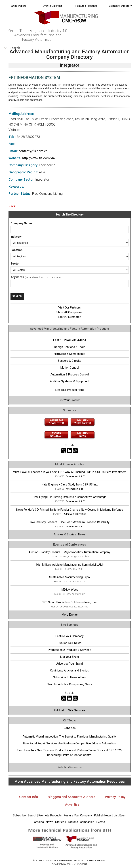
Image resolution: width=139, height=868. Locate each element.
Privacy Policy (115, 797)
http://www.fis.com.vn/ (39, 158)
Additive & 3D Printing (75, 514)
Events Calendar (52, 6)
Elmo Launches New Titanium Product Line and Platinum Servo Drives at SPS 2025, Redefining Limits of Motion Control (69, 753)
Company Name (21, 223)
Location (16, 250)
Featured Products (87, 6)
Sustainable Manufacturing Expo (69, 577)
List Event (120, 815)
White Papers (19, 6)
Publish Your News (69, 643)
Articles (39, 822)
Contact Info (29, 797)
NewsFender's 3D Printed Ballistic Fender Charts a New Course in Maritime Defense (70, 510)
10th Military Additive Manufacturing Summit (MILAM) (70, 565)
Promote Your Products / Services (69, 650)
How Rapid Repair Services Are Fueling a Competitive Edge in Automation (69, 743)
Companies (87, 822)
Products (72, 822)
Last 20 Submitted (70, 317)
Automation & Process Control (70, 374)
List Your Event (69, 657)
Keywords (17, 277)
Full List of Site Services (70, 710)
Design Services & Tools (70, 347)
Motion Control (70, 368)
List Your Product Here (69, 390)
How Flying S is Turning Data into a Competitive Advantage (69, 497)
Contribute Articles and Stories (69, 670)
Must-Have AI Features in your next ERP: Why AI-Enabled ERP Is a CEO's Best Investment (69, 472)
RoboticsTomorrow (70, 767)
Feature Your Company (69, 636)
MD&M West (69, 590)
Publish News (103, 815)
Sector (15, 264)
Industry (16, 237)
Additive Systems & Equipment (70, 381)
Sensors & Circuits (69, 361)
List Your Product (69, 400)
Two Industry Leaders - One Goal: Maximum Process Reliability (69, 522)
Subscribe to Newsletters (69, 677)
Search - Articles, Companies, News (69, 684)
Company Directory (120, 6)
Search (32, 815)
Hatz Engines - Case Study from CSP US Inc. (70, 484)
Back (12, 206)
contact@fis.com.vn (33, 151)
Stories (60, 822)
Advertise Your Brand (69, 664)
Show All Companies (69, 312)
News (82, 534)
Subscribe (19, 815)
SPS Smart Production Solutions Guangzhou (70, 602)
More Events (70, 615)
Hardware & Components (69, 354)
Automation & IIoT (75, 476)
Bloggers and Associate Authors (71, 797)
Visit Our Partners (69, 308)
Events (100, 822)
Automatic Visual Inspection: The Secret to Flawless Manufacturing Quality (70, 737)
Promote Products (50, 815)
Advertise (72, 804)
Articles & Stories (65, 534)
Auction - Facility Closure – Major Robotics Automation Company (69, 552)
